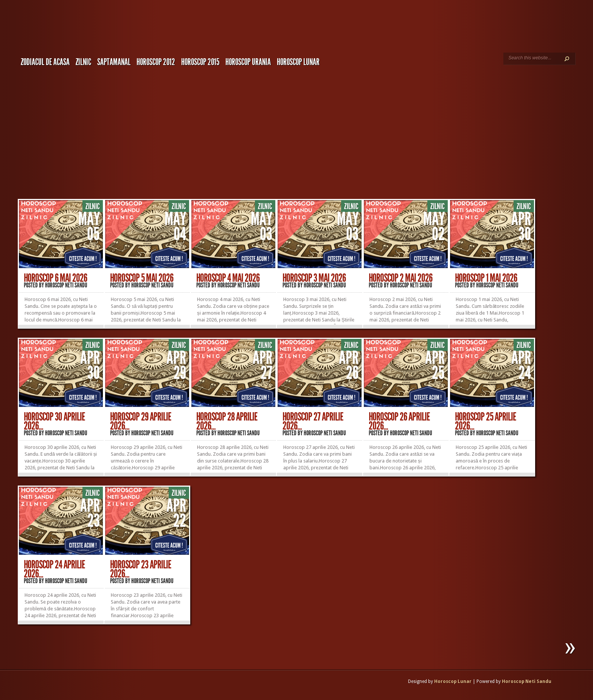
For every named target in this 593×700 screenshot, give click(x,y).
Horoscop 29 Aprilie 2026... (140, 421)
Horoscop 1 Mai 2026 (486, 278)
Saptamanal (114, 62)
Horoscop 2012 (156, 62)
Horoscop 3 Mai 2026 (314, 278)
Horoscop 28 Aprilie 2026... (227, 421)
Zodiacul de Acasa (45, 62)
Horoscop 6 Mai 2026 (55, 278)
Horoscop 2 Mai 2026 (401, 278)
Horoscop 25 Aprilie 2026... (485, 421)
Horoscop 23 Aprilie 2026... (140, 569)
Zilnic (83, 62)
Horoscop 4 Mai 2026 (228, 278)
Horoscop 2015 (200, 62)
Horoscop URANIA (248, 62)
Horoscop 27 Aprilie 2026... (313, 421)
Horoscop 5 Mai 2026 (142, 278)
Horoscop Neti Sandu (66, 285)
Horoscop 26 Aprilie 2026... (399, 421)
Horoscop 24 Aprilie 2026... (54, 569)
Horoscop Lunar (453, 681)
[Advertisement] (306, 127)
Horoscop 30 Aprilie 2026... (54, 421)
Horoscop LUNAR (298, 62)
